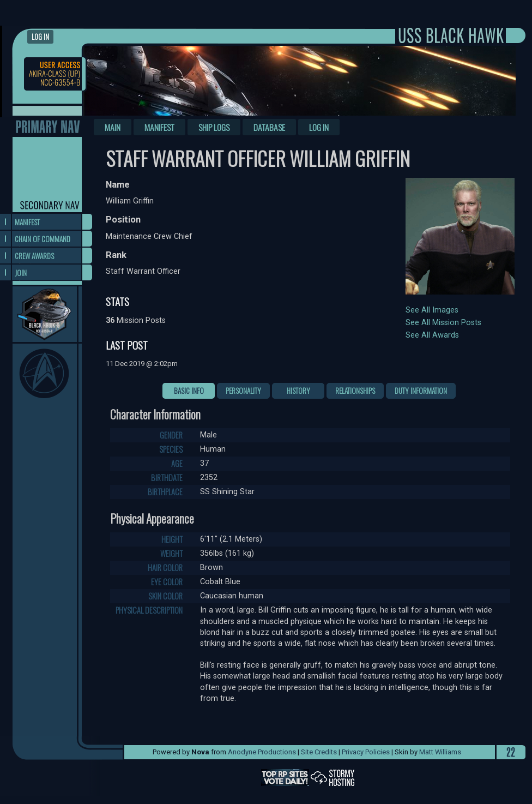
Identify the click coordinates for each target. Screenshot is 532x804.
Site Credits (319, 752)
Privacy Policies (366, 752)
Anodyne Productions (262, 752)
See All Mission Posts (443, 323)
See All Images (432, 310)
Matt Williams (440, 752)
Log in (40, 37)
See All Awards (432, 335)
